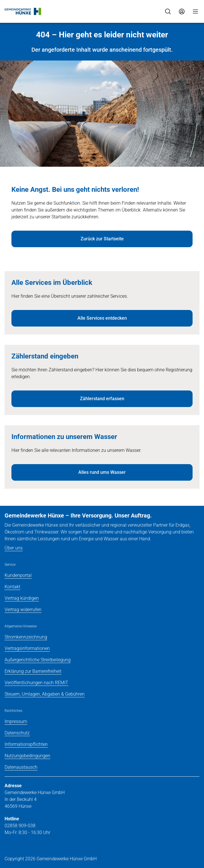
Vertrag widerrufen (23, 610)
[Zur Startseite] (23, 11)
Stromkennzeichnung (26, 637)
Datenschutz (17, 733)
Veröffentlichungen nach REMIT (36, 683)
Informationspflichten (26, 744)
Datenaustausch (21, 767)
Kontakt (12, 587)
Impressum (16, 721)
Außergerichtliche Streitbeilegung (38, 660)
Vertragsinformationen (27, 648)
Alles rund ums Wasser (102, 472)
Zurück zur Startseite (102, 239)
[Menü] (195, 11)
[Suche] (168, 11)
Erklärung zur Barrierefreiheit (33, 671)
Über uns (14, 548)
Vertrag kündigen (22, 598)
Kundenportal (18, 575)
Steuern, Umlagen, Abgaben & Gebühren (45, 694)
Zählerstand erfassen (102, 399)
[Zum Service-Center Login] (182, 11)
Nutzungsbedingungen (27, 756)
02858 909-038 (20, 826)
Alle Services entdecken (102, 318)
